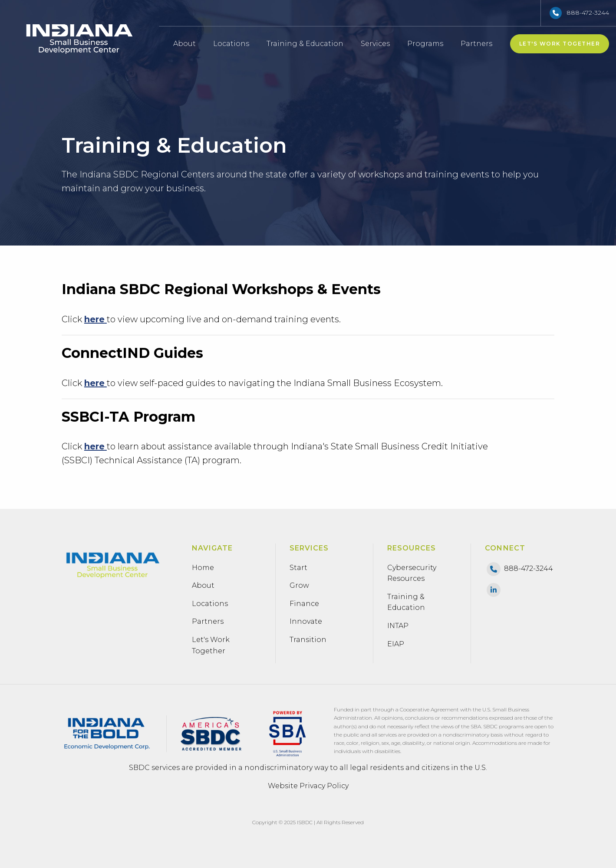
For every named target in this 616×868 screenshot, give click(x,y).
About (184, 44)
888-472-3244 (588, 13)
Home (203, 568)
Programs (428, 44)
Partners (476, 44)
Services (375, 44)
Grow (299, 585)
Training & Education (305, 44)
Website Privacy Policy (308, 786)
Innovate (306, 621)
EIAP (396, 644)
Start (298, 568)
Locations (231, 44)
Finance (304, 604)
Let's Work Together (560, 44)
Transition (308, 640)
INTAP (398, 626)
